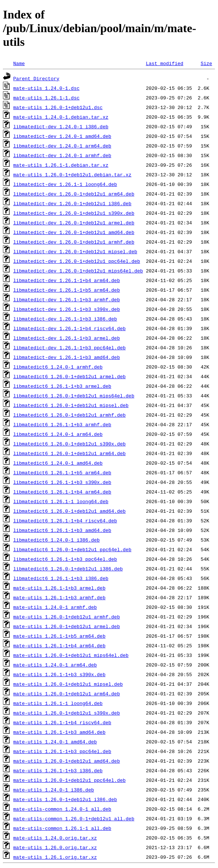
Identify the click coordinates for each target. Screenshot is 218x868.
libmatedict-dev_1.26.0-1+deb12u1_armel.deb (74, 223)
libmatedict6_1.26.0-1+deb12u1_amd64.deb (69, 511)
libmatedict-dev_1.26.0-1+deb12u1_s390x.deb (74, 213)
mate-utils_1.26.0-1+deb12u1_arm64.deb (67, 694)
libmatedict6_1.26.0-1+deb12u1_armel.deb (69, 376)
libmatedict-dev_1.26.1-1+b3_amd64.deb (67, 357)
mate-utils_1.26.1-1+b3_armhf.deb (59, 597)
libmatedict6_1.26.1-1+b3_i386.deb (61, 578)
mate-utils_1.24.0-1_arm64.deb (55, 665)
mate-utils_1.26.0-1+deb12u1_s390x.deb (67, 713)
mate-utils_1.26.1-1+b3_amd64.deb (59, 732)
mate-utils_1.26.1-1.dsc (46, 98)
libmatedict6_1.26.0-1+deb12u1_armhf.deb (69, 415)
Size (206, 63)
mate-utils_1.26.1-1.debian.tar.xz (61, 165)
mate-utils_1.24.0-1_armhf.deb (55, 607)
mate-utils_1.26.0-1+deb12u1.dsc (58, 107)
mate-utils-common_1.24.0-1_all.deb (62, 809)
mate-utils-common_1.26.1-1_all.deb (62, 828)
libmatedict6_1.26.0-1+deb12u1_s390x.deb (69, 444)
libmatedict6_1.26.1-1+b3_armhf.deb (62, 424)
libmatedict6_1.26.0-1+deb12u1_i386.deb (68, 569)
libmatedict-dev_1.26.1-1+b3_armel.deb (67, 338)
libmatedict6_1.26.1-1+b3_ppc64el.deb (65, 559)
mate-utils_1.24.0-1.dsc (46, 88)
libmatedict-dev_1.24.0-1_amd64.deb (62, 136)
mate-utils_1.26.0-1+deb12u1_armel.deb (67, 626)
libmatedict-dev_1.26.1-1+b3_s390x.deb (67, 309)
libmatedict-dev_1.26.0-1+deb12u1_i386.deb (72, 203)
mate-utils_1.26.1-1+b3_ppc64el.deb (62, 751)
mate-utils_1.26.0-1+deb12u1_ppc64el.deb (69, 780)
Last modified (165, 63)
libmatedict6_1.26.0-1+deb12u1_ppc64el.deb (72, 549)
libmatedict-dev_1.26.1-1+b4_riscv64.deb (69, 328)
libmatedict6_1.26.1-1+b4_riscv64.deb (65, 521)
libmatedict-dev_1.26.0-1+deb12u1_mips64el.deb (78, 271)
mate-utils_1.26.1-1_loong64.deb (58, 703)
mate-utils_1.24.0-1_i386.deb (54, 790)
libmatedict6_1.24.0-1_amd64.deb (58, 463)
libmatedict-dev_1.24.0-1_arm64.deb (62, 146)
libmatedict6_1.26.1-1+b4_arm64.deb (62, 492)
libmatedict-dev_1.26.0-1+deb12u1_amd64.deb (74, 232)
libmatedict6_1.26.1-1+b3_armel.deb (62, 386)
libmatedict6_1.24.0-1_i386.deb (57, 540)
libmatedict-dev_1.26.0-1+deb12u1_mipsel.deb (75, 251)
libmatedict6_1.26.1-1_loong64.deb (61, 501)
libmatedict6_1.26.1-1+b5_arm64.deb (62, 472)
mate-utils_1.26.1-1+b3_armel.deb (59, 588)
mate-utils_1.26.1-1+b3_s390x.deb (59, 674)
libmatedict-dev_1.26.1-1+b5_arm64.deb (67, 290)
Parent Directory (36, 78)
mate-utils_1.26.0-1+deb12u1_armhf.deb (67, 617)
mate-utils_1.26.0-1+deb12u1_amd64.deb (67, 761)
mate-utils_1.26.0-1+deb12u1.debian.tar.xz (72, 174)
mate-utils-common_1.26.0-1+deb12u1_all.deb (74, 818)
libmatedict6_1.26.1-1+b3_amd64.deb (62, 530)
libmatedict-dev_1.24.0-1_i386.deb (61, 126)
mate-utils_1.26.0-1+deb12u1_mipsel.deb (68, 684)
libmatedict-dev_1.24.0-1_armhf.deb (62, 155)
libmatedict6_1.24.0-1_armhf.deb (58, 367)
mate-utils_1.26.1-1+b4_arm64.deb (59, 645)
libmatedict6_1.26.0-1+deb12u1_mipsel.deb (71, 405)
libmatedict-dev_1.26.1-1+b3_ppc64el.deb (69, 347)
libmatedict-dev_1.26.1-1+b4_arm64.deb (67, 280)
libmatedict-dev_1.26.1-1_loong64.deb (65, 184)
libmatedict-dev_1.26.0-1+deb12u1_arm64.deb (74, 194)
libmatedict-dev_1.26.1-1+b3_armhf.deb (67, 299)
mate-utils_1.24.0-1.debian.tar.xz (61, 117)
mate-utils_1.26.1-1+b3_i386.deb (58, 770)
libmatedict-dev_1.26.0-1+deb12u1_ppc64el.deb (77, 261)
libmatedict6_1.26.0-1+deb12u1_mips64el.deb (74, 396)
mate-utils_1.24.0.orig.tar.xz (55, 838)
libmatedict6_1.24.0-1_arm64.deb (58, 434)
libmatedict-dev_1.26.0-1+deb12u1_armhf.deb (74, 242)
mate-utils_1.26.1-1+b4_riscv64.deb (62, 722)
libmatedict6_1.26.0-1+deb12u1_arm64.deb (69, 453)
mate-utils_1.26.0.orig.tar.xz (55, 847)
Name (19, 63)
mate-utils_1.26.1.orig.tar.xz (55, 857)
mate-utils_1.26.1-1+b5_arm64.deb (59, 636)
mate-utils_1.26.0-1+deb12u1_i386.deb (65, 799)
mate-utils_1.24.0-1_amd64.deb (55, 742)
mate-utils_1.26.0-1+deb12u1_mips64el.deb (71, 655)
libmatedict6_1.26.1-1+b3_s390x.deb (62, 482)
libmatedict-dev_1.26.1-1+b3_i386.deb (65, 319)
